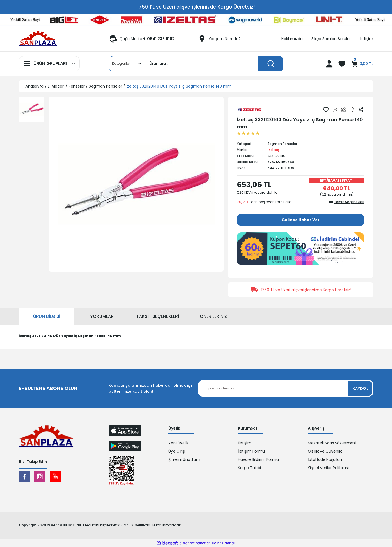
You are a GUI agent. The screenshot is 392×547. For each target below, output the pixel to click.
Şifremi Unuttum (184, 459)
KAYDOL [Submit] (360, 388)
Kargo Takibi (249, 468)
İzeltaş (273, 150)
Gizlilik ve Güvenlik (325, 451)
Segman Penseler (282, 144)
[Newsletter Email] (286, 388)
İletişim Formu (251, 451)
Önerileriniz (213, 316)
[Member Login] (329, 64)
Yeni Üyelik (178, 443)
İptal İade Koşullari (325, 459)
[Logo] (38, 39)
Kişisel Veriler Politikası (328, 468)
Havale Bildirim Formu (258, 459)
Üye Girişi (177, 451)
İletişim (245, 443)
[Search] (215, 64)
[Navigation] (49, 64)
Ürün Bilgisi (47, 316)
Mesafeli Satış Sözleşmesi (332, 443)
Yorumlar (102, 316)
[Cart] (362, 64)
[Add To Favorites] (326, 110)
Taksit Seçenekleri (158, 316)
